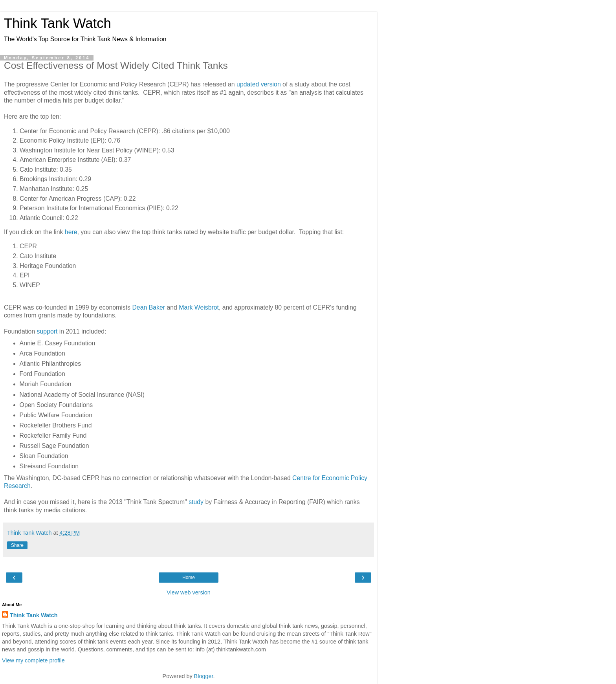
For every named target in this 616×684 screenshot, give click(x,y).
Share (17, 545)
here (71, 232)
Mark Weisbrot (199, 307)
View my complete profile (33, 660)
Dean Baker (148, 307)
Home (189, 578)
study (196, 502)
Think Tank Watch (58, 23)
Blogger (204, 676)
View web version (189, 592)
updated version (259, 84)
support (47, 331)
